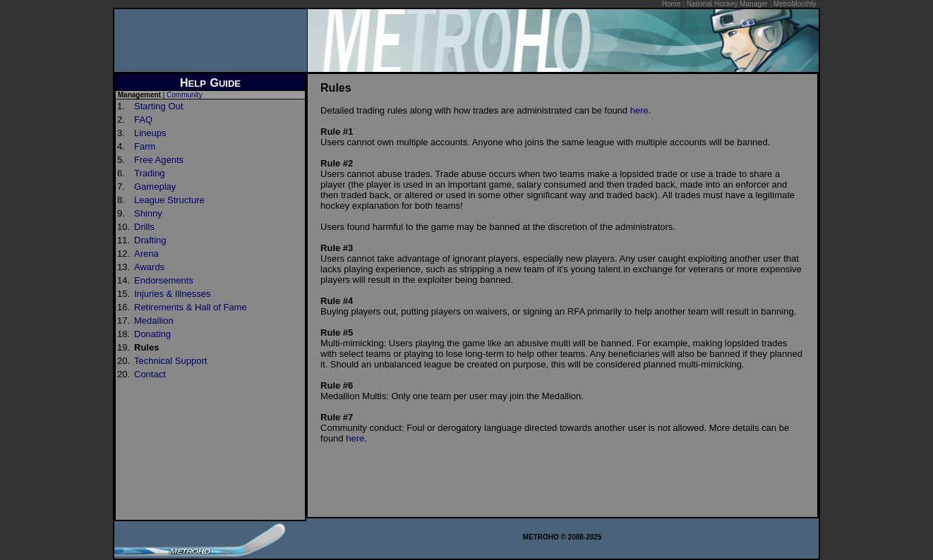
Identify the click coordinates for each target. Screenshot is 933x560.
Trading (150, 173)
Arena (146, 254)
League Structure (169, 200)
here (639, 110)
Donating (152, 334)
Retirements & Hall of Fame (191, 307)
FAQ (143, 120)
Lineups (150, 133)
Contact (150, 374)
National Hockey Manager (727, 4)
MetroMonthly (795, 4)
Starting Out (158, 106)
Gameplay (155, 187)
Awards (149, 267)
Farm (145, 146)
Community (185, 95)
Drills (144, 227)
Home (672, 4)
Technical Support (170, 361)
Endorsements (164, 280)
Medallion (154, 321)
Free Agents (159, 160)
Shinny (148, 213)
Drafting (150, 240)
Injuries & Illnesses (172, 294)
